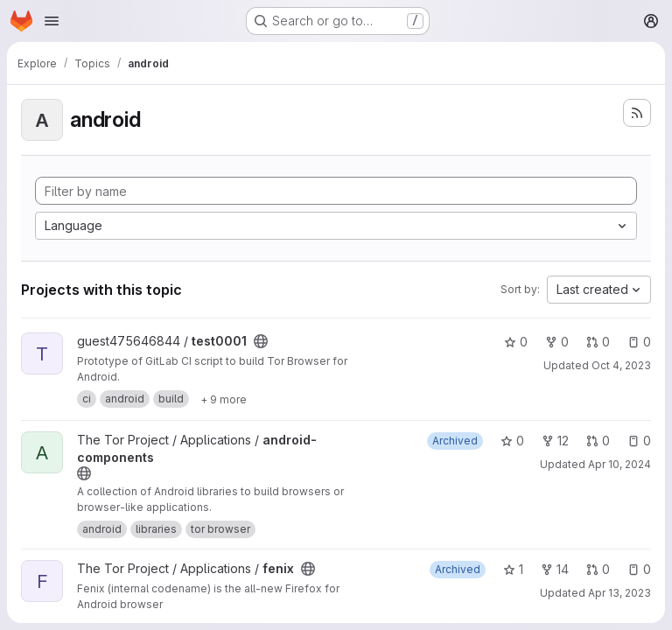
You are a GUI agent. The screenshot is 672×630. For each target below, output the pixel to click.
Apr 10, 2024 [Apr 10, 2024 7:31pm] (619, 464)
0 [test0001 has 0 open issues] (639, 342)
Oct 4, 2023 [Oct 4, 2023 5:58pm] (621, 365)
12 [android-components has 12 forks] (555, 441)
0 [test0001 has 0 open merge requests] (598, 342)
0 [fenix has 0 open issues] (639, 569)
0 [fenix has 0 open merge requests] (598, 569)
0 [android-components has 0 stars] (512, 441)
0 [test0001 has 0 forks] (557, 342)
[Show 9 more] (224, 399)
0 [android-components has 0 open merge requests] (598, 441)
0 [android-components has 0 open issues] (639, 441)
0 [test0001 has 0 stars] (516, 342)
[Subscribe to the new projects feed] (637, 113)
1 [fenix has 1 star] (513, 569)
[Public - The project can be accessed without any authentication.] (261, 341)
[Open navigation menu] (52, 21)
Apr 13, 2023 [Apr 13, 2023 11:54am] (619, 593)
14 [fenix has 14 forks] (555, 569)
